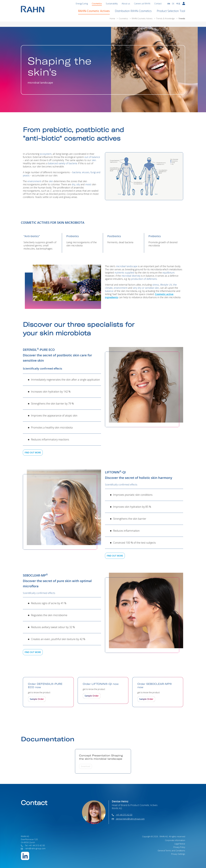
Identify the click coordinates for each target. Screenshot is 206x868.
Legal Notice (180, 844)
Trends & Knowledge (166, 18)
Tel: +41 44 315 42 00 (33, 845)
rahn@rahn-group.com (33, 848)
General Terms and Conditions (171, 850)
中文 (178, 4)
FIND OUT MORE (33, 453)
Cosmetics (97, 4)
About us (126, 4)
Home (113, 18)
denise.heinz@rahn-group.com (128, 819)
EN (169, 4)
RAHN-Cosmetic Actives (94, 11)
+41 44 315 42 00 (122, 815)
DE (173, 4)
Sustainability (112, 4)
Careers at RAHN (142, 4)
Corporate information (175, 840)
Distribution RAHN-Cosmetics (133, 11)
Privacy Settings (178, 854)
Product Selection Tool (171, 11)
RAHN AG (164, 836)
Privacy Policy (179, 847)
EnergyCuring (82, 4)
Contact (158, 4)
